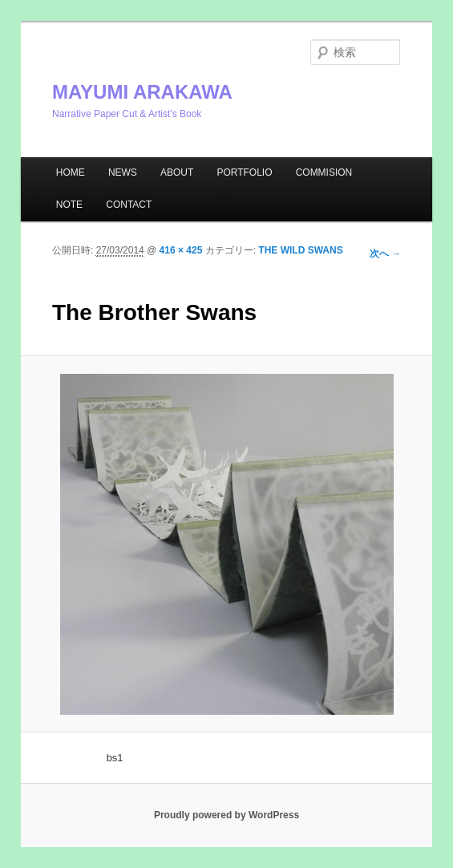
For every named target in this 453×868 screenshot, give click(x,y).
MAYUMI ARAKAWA (142, 92)
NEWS (123, 172)
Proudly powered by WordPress (226, 815)
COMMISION (324, 172)
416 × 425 (181, 250)
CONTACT (129, 205)
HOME (71, 172)
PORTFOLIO (244, 172)
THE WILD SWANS (300, 250)
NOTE (69, 205)
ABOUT (177, 172)
